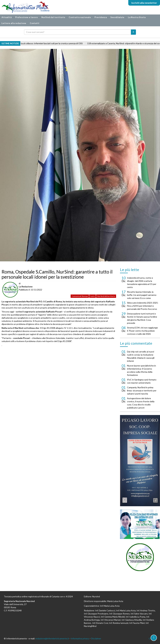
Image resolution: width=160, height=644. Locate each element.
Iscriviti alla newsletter (144, 3)
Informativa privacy (80, 638)
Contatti (35, 23)
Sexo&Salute (117, 17)
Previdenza (101, 17)
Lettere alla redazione (14, 23)
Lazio (92, 296)
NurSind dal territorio (53, 17)
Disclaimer (96, 638)
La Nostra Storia (137, 17)
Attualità (7, 17)
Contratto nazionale (80, 17)
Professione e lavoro (27, 17)
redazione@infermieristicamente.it (52, 638)
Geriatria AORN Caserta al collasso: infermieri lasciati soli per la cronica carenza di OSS (44, 43)
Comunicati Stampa (80, 296)
